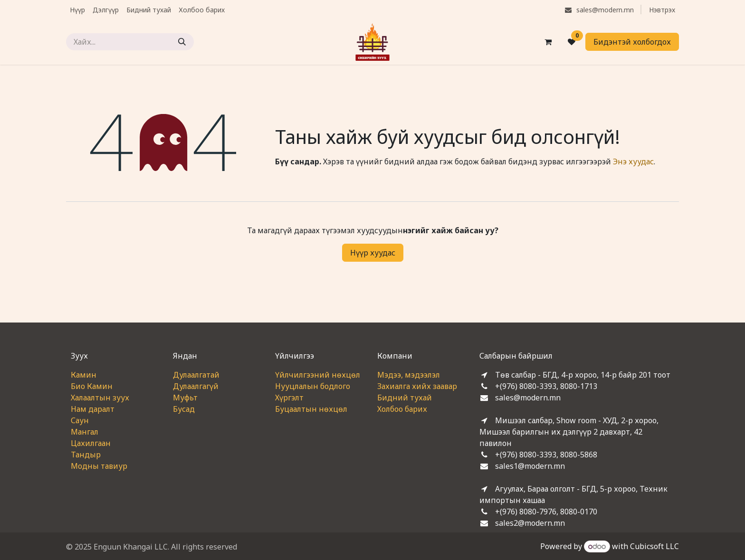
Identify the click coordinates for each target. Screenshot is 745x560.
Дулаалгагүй (196, 386)
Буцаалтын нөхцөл (311, 409)
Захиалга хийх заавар (417, 386)
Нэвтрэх (662, 10)
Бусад (184, 409)
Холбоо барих (402, 409)
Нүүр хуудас (373, 253)
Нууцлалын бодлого (313, 386)
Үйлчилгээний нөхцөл (318, 375)
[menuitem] (77, 10)
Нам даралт (93, 409)
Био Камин (92, 386)
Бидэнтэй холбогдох (632, 42)
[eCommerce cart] (548, 42)
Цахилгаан (91, 443)
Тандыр (86, 455)
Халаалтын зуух (100, 398)
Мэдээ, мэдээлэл (409, 375)
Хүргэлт (289, 398)
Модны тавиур (99, 466)
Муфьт (185, 398)
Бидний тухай (405, 398)
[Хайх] (182, 42)
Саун (80, 420)
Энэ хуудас (633, 161)
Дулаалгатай (196, 375)
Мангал (85, 432)
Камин (84, 375)
